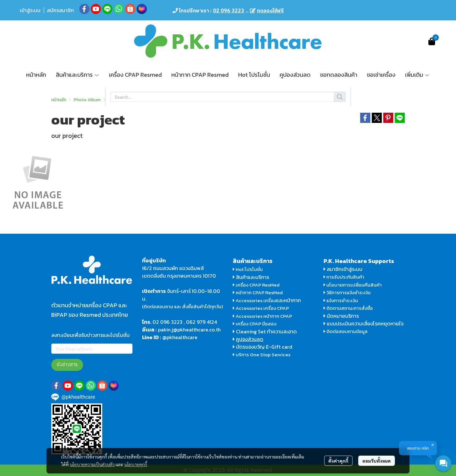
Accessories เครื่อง (256, 300)
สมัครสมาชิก (60, 10)
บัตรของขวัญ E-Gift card (264, 347)
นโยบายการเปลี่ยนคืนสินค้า (353, 285)
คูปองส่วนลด (250, 339)
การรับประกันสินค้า (344, 277)
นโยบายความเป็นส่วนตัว (92, 464)
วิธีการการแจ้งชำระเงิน (347, 292)
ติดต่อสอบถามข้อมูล (346, 331)
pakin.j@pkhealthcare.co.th (189, 330)
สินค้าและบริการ (251, 277)
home (114, 100)
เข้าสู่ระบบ (30, 10)
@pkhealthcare (180, 337)
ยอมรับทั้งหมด (377, 461)
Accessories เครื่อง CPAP (262, 308)
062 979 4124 (201, 322)
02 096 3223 (167, 322)
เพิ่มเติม (417, 75)
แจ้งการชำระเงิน (341, 300)
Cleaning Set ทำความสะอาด (266, 331)
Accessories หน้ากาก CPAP (264, 316)
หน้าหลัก (59, 100)
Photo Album (87, 100)
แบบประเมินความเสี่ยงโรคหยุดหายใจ (365, 323)
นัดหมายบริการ (343, 316)
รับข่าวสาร (67, 365)
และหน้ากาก (289, 300)
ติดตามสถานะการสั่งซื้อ (348, 308)
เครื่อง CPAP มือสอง (255, 324)
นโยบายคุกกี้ (136, 464)
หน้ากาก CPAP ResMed (259, 292)
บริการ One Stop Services (263, 355)
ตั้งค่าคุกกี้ (338, 461)
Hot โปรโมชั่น (248, 269)
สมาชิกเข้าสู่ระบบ (345, 269)
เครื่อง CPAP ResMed (256, 285)
